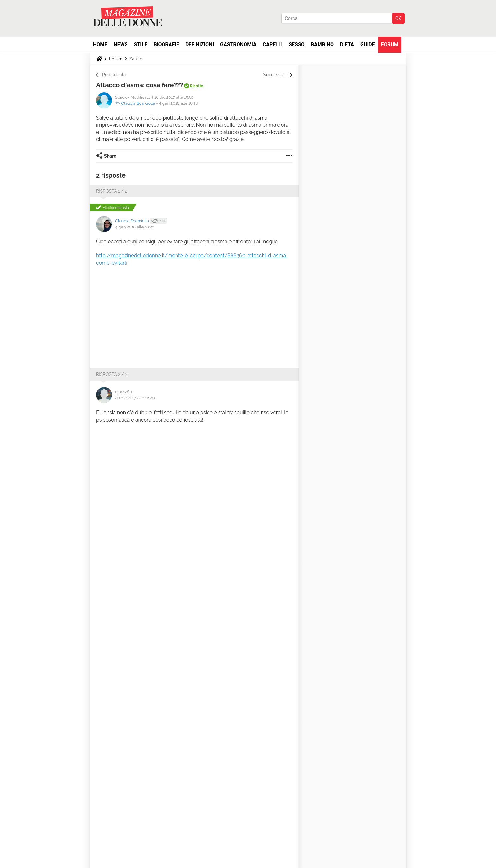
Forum (390, 44)
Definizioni (200, 44)
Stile (140, 44)
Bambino (322, 44)
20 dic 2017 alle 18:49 (135, 398)
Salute (136, 59)
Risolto (197, 86)
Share (110, 156)
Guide (368, 44)
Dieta (347, 44)
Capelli (273, 44)
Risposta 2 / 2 (112, 374)
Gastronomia (238, 44)
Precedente (114, 75)
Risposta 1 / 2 (112, 191)
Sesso (297, 44)
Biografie (166, 44)
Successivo (275, 75)
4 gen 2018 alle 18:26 (178, 103)
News (121, 44)
